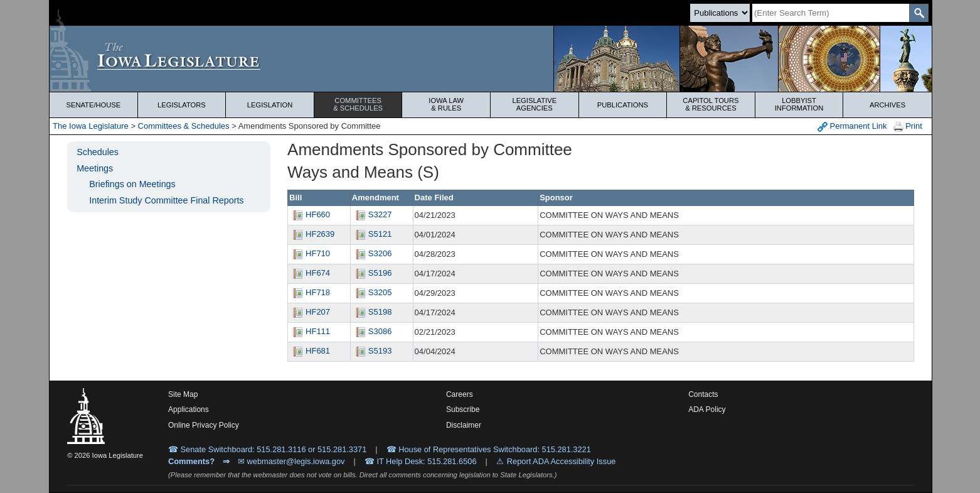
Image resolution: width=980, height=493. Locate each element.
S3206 (372, 253)
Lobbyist (799, 104)
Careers (460, 394)
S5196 (372, 273)
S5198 (372, 312)
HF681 (310, 351)
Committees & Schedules (184, 126)
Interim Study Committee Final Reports (166, 200)
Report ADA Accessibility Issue (562, 461)
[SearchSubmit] (919, 13)
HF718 (310, 292)
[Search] (831, 13)
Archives (887, 105)
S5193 (372, 351)
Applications (189, 409)
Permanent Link (852, 127)
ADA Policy (707, 409)
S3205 (372, 292)
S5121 (372, 234)
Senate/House (93, 105)
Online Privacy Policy (204, 425)
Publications (623, 105)
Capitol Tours (711, 104)
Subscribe (463, 409)
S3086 (372, 331)
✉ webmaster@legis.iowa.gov (291, 461)
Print (908, 127)
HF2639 (312, 234)
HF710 (310, 253)
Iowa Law (446, 104)
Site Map (183, 394)
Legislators (182, 105)
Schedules (98, 152)
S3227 (372, 214)
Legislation (270, 105)
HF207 (310, 312)
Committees (358, 104)
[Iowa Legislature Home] (491, 59)
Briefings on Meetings (132, 184)
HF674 (310, 273)
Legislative (535, 104)
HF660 (310, 214)
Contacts (703, 394)
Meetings (95, 168)
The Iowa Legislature (91, 126)
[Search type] (720, 13)
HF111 (310, 331)
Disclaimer (464, 425)
